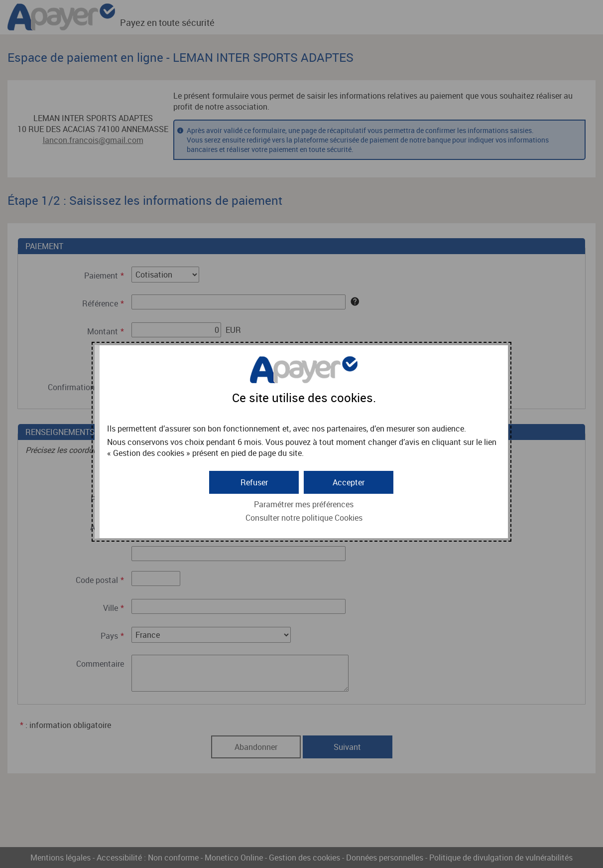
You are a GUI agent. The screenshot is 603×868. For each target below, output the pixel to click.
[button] (349, 482)
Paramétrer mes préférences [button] (304, 504)
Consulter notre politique (304, 518)
